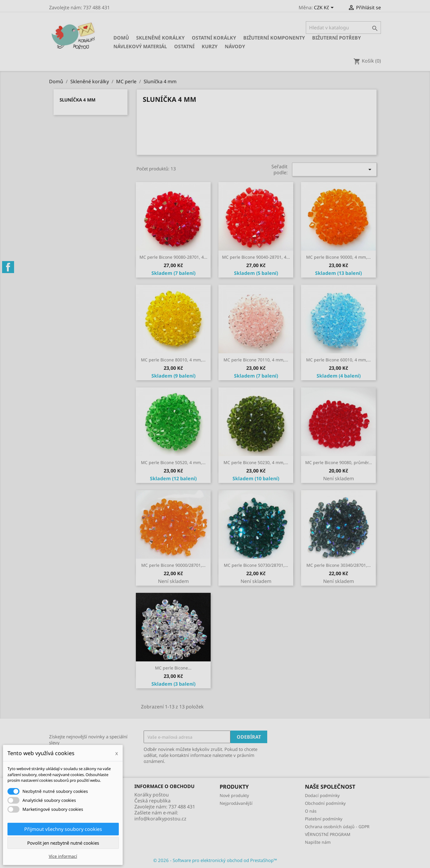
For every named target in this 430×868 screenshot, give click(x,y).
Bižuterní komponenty (274, 38)
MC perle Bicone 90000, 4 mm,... (338, 257)
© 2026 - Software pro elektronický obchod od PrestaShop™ (215, 860)
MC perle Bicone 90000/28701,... (173, 565)
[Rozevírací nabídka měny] (325, 8)
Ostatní (184, 46)
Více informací (63, 856)
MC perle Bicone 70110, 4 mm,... (256, 360)
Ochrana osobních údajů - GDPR (337, 827)
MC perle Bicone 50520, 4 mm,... (173, 462)
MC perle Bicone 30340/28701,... (339, 565)
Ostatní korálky (214, 38)
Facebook (8, 267)
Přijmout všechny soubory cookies (63, 829)
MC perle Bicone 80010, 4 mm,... (173, 360)
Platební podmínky (324, 819)
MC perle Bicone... (173, 668)
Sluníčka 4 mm (78, 100)
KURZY (210, 46)
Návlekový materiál (140, 46)
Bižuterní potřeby (336, 38)
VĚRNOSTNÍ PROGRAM (328, 834)
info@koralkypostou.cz (160, 819)
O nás (311, 811)
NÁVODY (235, 46)
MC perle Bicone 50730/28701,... (256, 565)
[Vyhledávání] (343, 28)
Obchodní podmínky (325, 803)
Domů (121, 38)
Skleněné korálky (160, 38)
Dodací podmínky (322, 795)
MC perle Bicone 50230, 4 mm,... (256, 462)
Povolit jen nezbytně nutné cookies (63, 843)
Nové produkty (234, 795)
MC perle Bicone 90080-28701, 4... (173, 257)
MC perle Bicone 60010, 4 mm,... (338, 360)
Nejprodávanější (236, 803)
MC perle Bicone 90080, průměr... (339, 462)
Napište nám (318, 842)
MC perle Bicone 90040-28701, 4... (256, 257)
